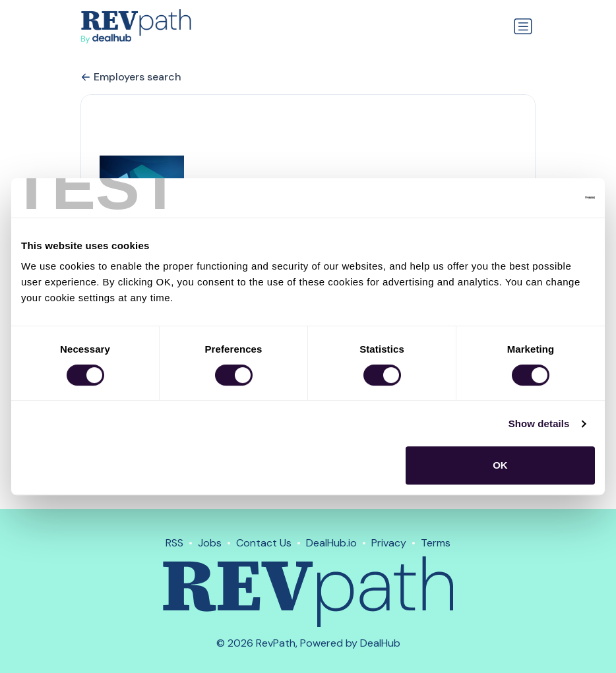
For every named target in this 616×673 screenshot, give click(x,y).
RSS (174, 543)
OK (500, 465)
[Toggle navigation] (523, 26)
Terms (436, 543)
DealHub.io (331, 543)
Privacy (389, 543)
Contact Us (264, 543)
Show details (539, 424)
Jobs (210, 543)
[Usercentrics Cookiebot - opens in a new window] (537, 198)
